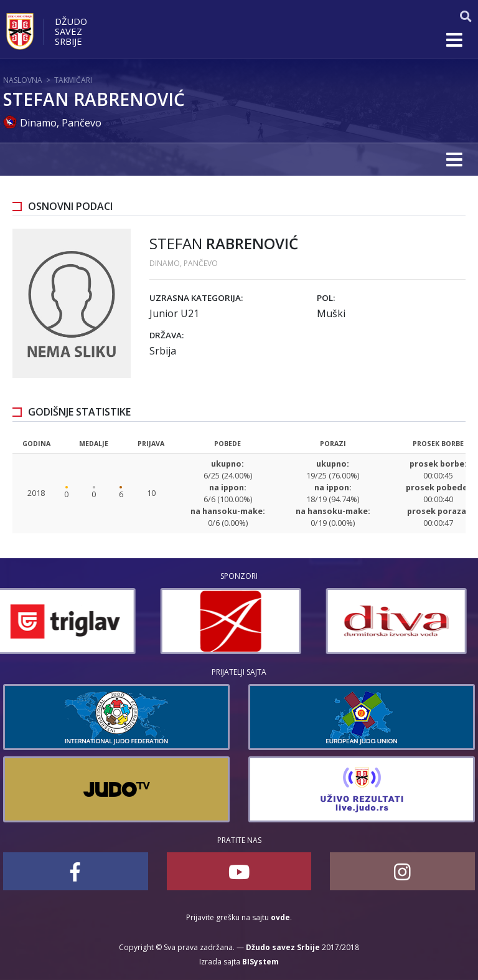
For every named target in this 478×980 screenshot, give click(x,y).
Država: (166, 335)
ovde (280, 917)
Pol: (326, 298)
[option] (73, 621)
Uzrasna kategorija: (196, 298)
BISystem (260, 962)
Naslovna (23, 80)
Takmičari (73, 80)
